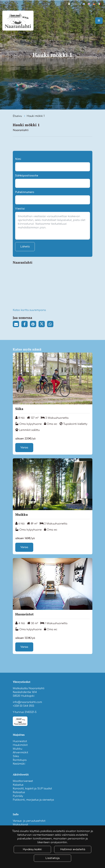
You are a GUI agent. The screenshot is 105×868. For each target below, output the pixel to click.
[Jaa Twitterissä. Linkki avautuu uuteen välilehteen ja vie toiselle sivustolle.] (43, 325)
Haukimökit (20, 745)
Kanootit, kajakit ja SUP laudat (32, 789)
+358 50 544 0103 (23, 706)
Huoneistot (20, 741)
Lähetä (25, 247)
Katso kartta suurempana (29, 310)
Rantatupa (20, 760)
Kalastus (18, 785)
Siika (16, 756)
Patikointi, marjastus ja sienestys (33, 800)
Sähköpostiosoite (27, 176)
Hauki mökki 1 (36, 116)
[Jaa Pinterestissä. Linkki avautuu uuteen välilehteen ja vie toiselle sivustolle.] (34, 325)
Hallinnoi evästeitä (73, 849)
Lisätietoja (52, 858)
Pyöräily (18, 796)
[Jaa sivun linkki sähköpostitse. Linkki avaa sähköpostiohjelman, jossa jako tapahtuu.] (17, 325)
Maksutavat (20, 825)
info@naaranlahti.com (27, 702)
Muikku (17, 749)
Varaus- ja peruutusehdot (29, 821)
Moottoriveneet (23, 781)
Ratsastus (19, 792)
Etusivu (18, 116)
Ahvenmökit (20, 753)
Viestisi (20, 209)
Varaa (24, 448)
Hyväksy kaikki (32, 849)
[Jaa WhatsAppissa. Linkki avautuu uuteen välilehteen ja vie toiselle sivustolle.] (51, 325)
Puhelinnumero (25, 192)
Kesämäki (19, 764)
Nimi (18, 159)
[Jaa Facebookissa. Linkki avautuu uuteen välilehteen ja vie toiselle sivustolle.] (26, 325)
